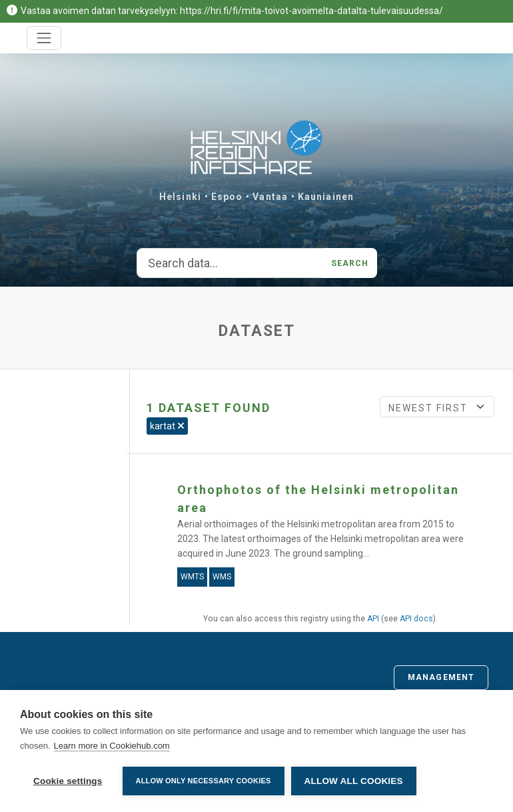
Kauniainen (326, 197)
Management (441, 677)
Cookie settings (68, 781)
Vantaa (270, 197)
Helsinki (180, 197)
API (373, 619)
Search (350, 263)
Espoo (227, 197)
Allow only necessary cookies (204, 781)
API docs (416, 619)
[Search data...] (230, 263)
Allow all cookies (354, 781)
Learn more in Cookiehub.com (112, 746)
